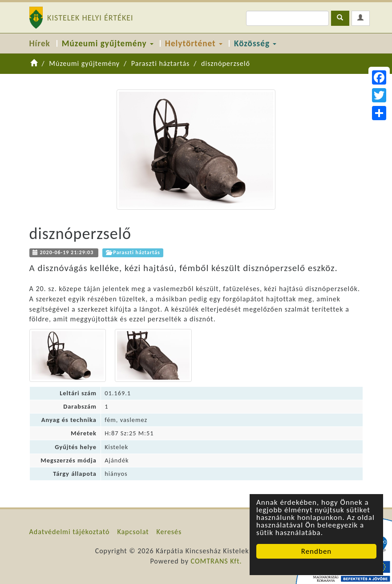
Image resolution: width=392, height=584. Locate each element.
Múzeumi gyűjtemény (108, 43)
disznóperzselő (226, 63)
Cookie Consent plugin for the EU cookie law (316, 567)
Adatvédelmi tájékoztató (70, 532)
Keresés (169, 532)
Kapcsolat (133, 532)
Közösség (255, 43)
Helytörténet (194, 43)
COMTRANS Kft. (216, 561)
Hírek (40, 43)
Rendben (317, 551)
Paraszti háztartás (160, 63)
